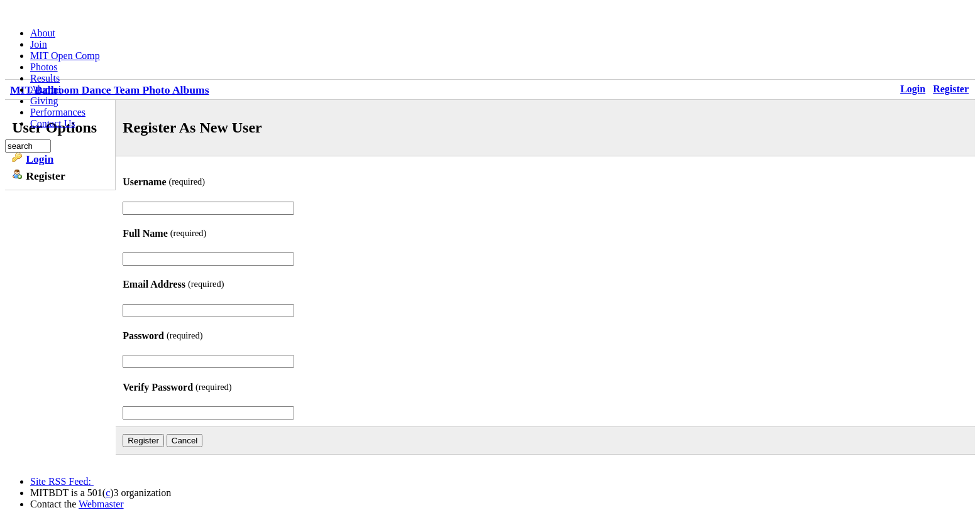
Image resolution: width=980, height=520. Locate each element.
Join (39, 44)
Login (913, 89)
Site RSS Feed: (62, 481)
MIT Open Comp (65, 56)
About (43, 33)
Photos (44, 67)
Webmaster (101, 504)
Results (45, 78)
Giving (44, 101)
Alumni (46, 89)
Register (951, 89)
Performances (58, 112)
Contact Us (53, 123)
